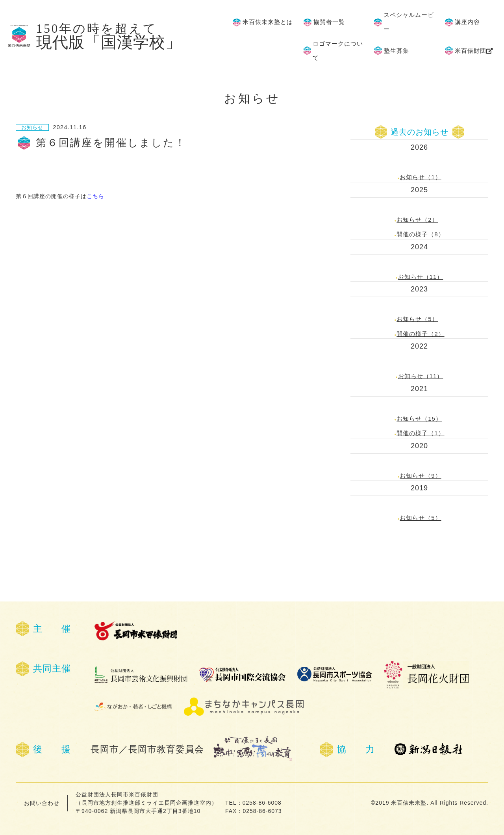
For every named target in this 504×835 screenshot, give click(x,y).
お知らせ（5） (417, 319)
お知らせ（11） (421, 277)
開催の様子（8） (420, 234)
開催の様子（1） (420, 433)
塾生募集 (397, 51)
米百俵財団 (471, 51)
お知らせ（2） (417, 220)
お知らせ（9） (420, 476)
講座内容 (467, 22)
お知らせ (32, 127)
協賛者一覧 (329, 22)
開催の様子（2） (420, 334)
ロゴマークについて (338, 51)
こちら (95, 196)
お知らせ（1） (420, 177)
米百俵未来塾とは (268, 22)
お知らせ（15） (419, 418)
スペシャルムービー (409, 22)
